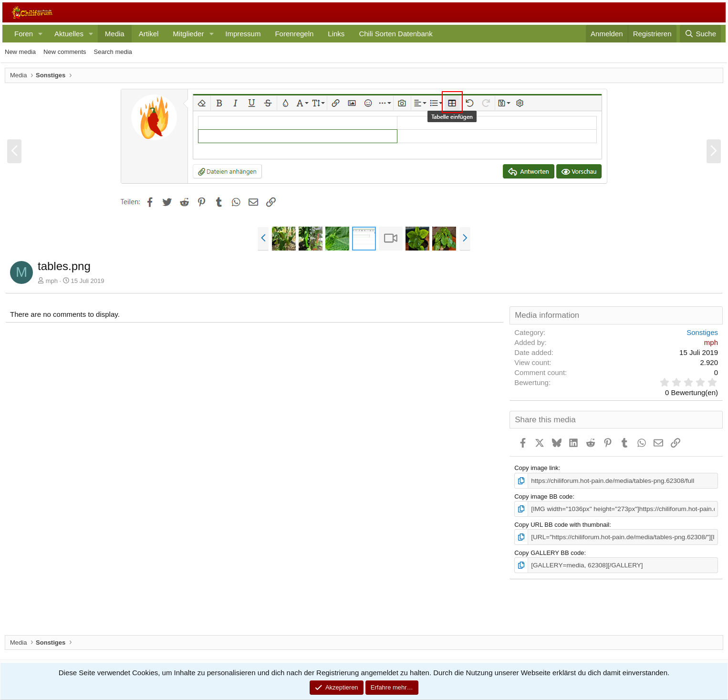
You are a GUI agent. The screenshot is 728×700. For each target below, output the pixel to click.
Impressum (243, 34)
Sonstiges (702, 332)
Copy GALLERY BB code (549, 552)
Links (336, 34)
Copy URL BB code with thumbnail (562, 524)
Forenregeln (294, 34)
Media (115, 34)
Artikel (149, 34)
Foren (24, 34)
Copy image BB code (543, 496)
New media (20, 52)
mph (52, 281)
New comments (65, 52)
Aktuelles (69, 34)
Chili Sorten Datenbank (395, 34)
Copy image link (536, 468)
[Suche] (700, 34)
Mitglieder (188, 34)
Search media (113, 52)
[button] (41, 34)
